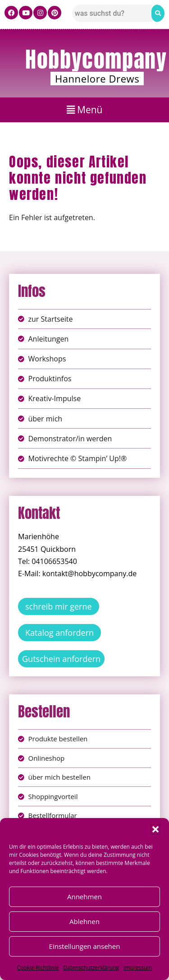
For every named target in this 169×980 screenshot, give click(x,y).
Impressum (138, 968)
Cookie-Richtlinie (38, 968)
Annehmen (84, 897)
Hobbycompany (96, 60)
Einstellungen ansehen (85, 946)
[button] (155, 829)
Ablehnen (84, 921)
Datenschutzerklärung (91, 968)
